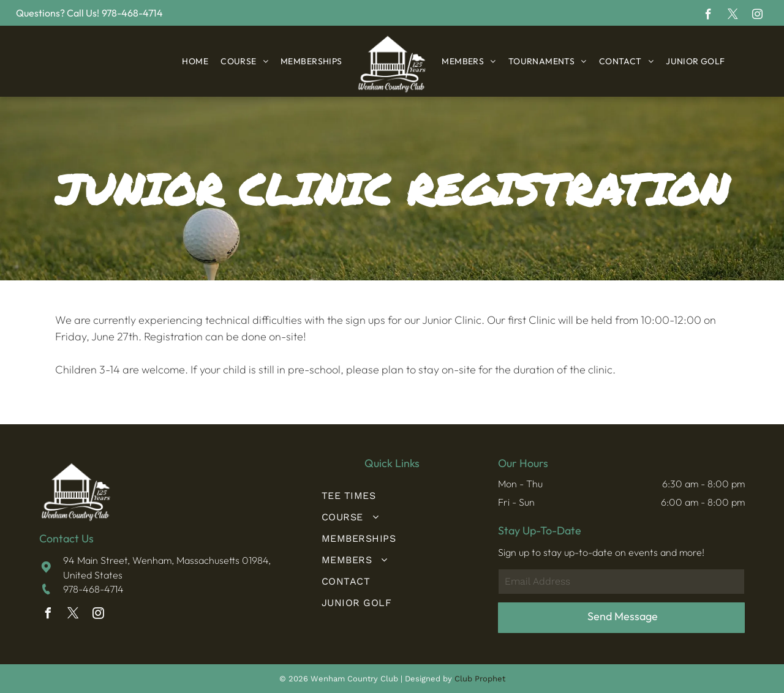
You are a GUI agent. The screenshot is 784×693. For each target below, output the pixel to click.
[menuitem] (195, 62)
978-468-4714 (93, 589)
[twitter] (733, 16)
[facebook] (708, 16)
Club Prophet (480, 679)
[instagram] (757, 16)
